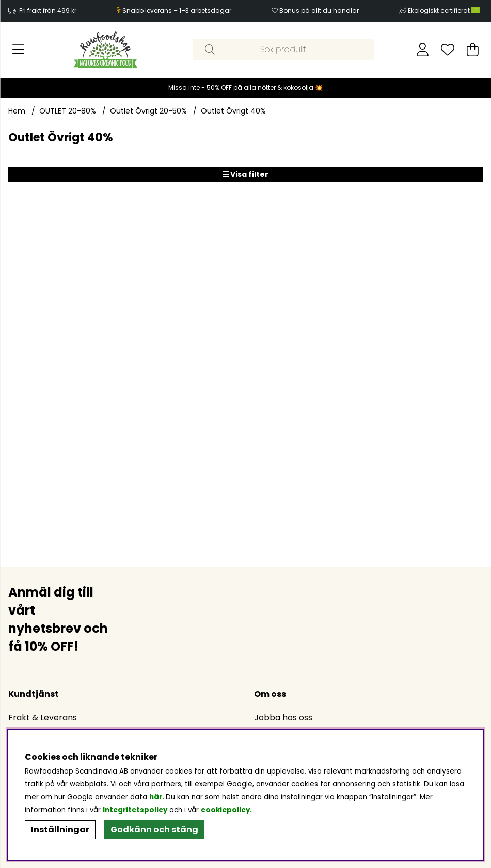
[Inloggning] (423, 50)
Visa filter (245, 174)
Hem (17, 111)
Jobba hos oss (283, 718)
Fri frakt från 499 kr (48, 11)
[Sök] (283, 50)
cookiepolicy (225, 810)
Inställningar (60, 830)
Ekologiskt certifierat (445, 11)
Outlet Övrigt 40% (233, 111)
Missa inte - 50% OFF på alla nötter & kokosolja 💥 (245, 87)
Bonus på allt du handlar (319, 11)
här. (157, 797)
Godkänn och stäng (154, 830)
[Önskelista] (448, 50)
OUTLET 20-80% (68, 111)
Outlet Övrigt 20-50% (148, 111)
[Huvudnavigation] (18, 50)
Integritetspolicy (135, 810)
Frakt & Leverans (43, 718)
